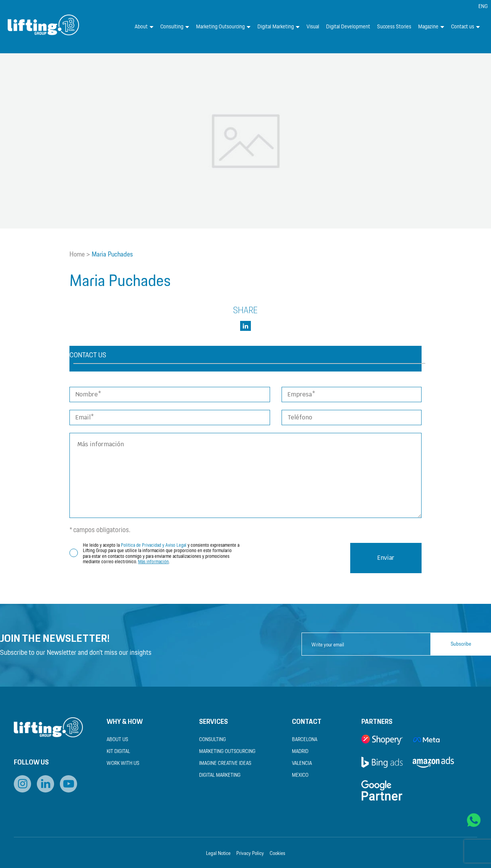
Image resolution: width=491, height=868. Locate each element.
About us (117, 740)
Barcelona (305, 740)
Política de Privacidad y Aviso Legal (154, 545)
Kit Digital (118, 752)
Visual (313, 27)
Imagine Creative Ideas (225, 764)
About (144, 27)
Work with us (123, 764)
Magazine (431, 27)
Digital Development (348, 27)
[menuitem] (483, 7)
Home (77, 255)
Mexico (300, 775)
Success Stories (394, 27)
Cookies (278, 854)
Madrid (300, 752)
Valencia (302, 764)
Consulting (175, 27)
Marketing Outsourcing (223, 27)
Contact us (465, 27)
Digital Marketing (278, 27)
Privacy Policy (250, 854)
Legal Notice (218, 854)
